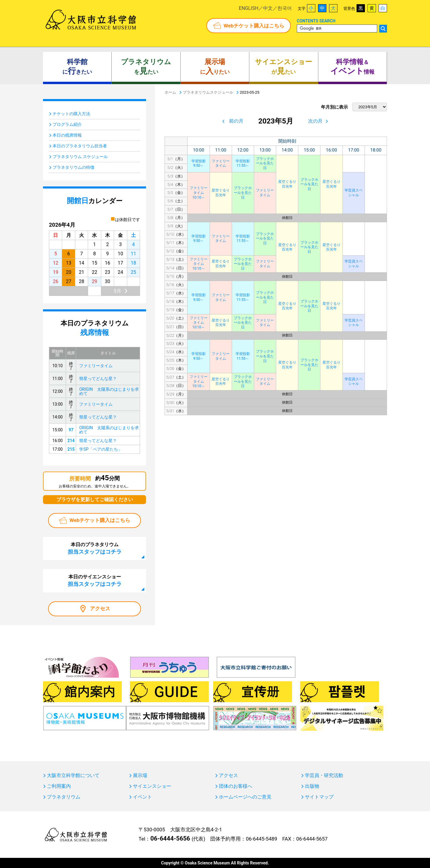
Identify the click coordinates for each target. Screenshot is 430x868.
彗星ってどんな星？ (98, 379)
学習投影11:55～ (243, 163)
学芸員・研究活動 (324, 776)
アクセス (100, 608)
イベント (142, 797)
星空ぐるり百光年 (287, 184)
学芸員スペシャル (354, 193)
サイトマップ (319, 797)
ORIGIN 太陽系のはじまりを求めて (109, 391)
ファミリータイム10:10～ (199, 193)
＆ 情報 (352, 67)
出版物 (312, 786)
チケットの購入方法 (71, 114)
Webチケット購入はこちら (254, 26)
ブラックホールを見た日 (265, 163)
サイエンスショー (152, 786)
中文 (268, 8)
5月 (118, 291)
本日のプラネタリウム (95, 548)
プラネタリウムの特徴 (73, 167)
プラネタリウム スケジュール (80, 157)
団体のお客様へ (236, 786)
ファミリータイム (221, 163)
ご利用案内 (59, 786)
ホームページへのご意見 (245, 797)
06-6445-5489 (261, 839)
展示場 (140, 776)
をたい (146, 67)
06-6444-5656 (170, 838)
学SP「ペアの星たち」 (100, 449)
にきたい (77, 67)
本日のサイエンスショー (95, 580)
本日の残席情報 (67, 135)
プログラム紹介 (67, 124)
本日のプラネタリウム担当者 (80, 146)
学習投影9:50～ (199, 163)
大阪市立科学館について (73, 776)
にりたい (215, 67)
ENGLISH (249, 8)
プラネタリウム (64, 797)
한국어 (285, 8)
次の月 (315, 121)
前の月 (236, 121)
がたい (284, 67)
